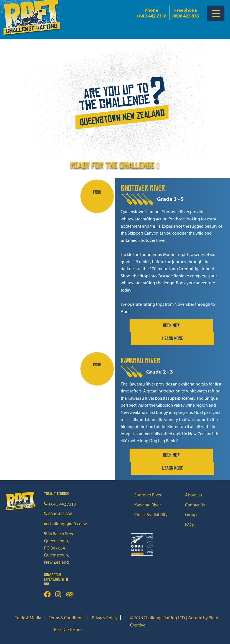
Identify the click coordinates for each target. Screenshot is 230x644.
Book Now (171, 325)
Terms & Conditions (67, 618)
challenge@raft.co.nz (65, 524)
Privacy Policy (105, 618)
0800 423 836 (186, 16)
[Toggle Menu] (216, 13)
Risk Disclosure (68, 629)
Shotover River (148, 495)
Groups (192, 514)
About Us (194, 495)
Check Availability (151, 514)
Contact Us (195, 505)
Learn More (173, 339)
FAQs (190, 524)
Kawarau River (148, 505)
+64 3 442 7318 (151, 16)
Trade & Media (28, 618)
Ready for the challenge (115, 161)
